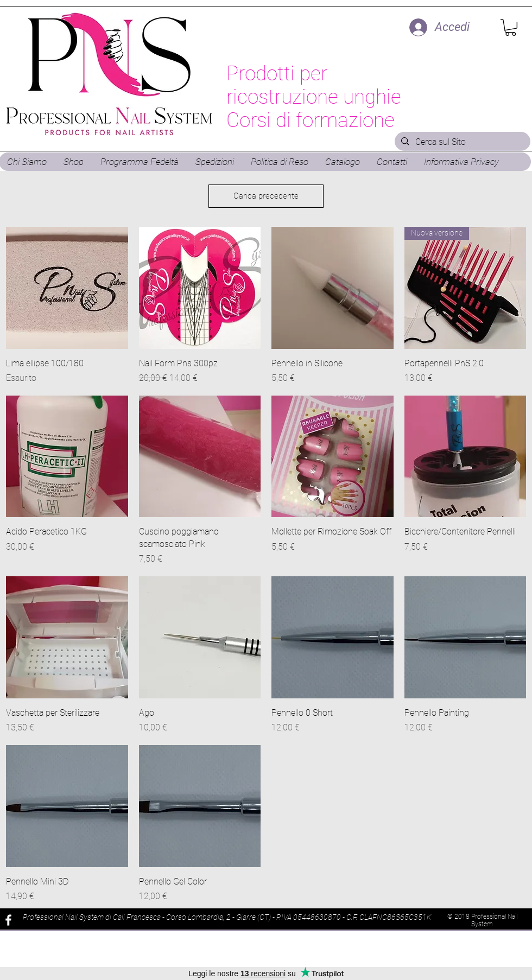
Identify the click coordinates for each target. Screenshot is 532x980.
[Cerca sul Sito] (461, 142)
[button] (511, 27)
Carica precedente (266, 196)
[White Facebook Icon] (8, 920)
